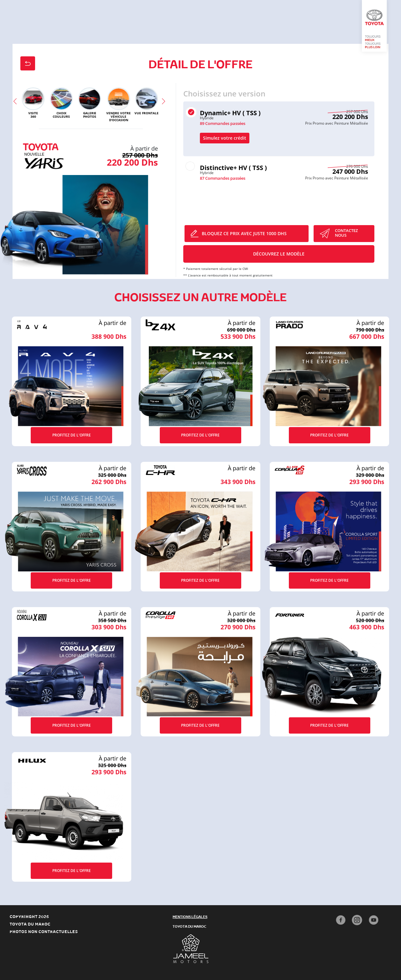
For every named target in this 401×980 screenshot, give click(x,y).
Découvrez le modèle (279, 254)
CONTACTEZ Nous (346, 233)
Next (165, 104)
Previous (17, 104)
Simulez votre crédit (225, 138)
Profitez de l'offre (72, 435)
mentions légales (190, 917)
